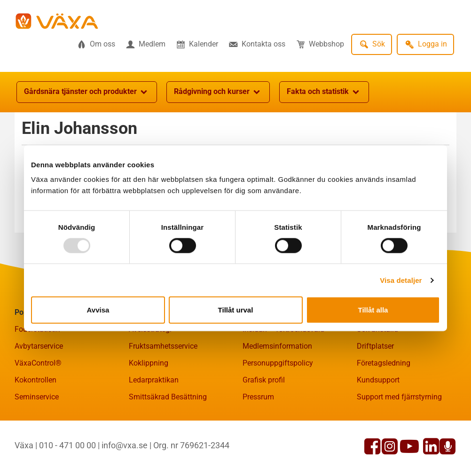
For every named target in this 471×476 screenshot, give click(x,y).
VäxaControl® (38, 363)
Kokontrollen (35, 380)
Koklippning (149, 363)
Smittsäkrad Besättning (168, 397)
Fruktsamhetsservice (163, 346)
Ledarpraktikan (154, 380)
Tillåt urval (236, 310)
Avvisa (98, 310)
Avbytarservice (39, 346)
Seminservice (37, 397)
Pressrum (258, 397)
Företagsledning (384, 363)
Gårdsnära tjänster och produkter (87, 92)
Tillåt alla (373, 310)
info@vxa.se (125, 445)
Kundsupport (378, 380)
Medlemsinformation (277, 346)
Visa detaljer (401, 280)
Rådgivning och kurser (218, 92)
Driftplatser (375, 346)
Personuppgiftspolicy (278, 363)
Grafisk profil (264, 380)
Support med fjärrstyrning (399, 397)
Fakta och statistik (324, 92)
